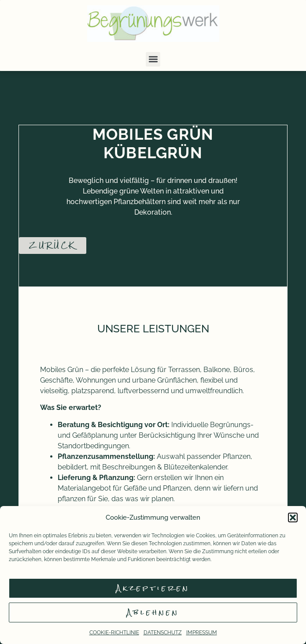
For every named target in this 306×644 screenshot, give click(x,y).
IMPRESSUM (202, 633)
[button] (293, 517)
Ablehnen (153, 612)
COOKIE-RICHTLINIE (114, 633)
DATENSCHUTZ (163, 633)
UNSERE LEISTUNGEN (153, 329)
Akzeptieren (153, 588)
